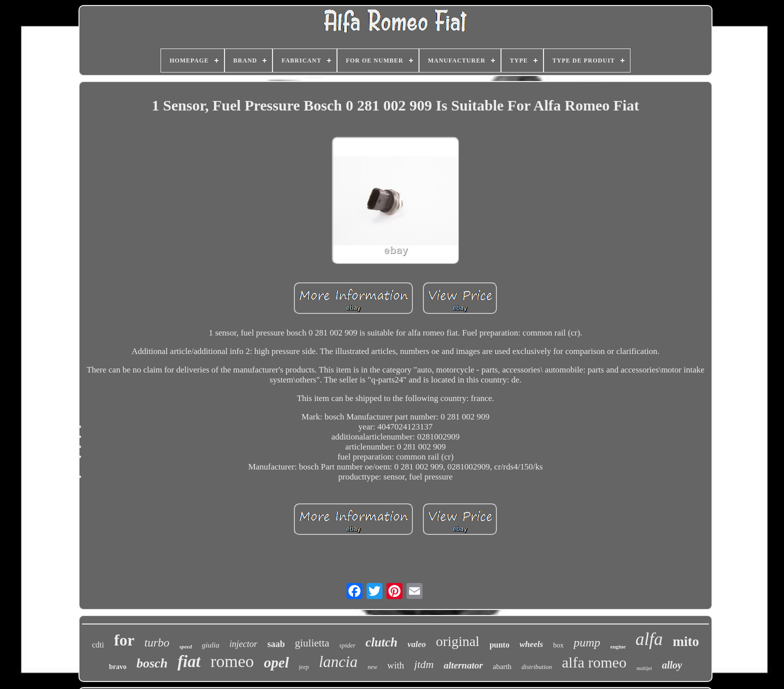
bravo (118, 667)
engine (618, 646)
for (124, 640)
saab (276, 644)
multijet (644, 668)
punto (499, 645)
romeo (232, 661)
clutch (381, 642)
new (372, 667)
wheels (531, 644)
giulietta (312, 643)
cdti (98, 645)
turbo (157, 643)
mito (686, 641)
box (558, 645)
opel (276, 662)
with (396, 665)
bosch (152, 663)
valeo (417, 644)
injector (243, 644)
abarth (502, 666)
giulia (211, 645)
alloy (672, 665)
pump (587, 642)
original (458, 641)
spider (348, 645)
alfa (649, 639)
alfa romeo (594, 662)
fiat (189, 661)
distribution (537, 667)
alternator (463, 665)
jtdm (424, 664)
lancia (338, 662)
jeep (304, 667)
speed (186, 646)
